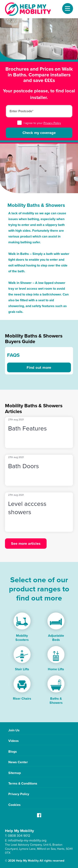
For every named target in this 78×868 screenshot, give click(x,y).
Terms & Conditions (23, 783)
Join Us (14, 730)
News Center (18, 762)
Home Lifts (56, 669)
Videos (14, 741)
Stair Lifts (22, 669)
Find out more (39, 368)
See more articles (26, 544)
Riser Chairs (22, 699)
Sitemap (15, 773)
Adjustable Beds (56, 638)
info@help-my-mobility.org (27, 840)
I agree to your (39, 123)
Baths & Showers (56, 701)
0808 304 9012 (19, 836)
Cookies (14, 805)
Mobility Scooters (22, 638)
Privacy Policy (52, 123)
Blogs (13, 752)
